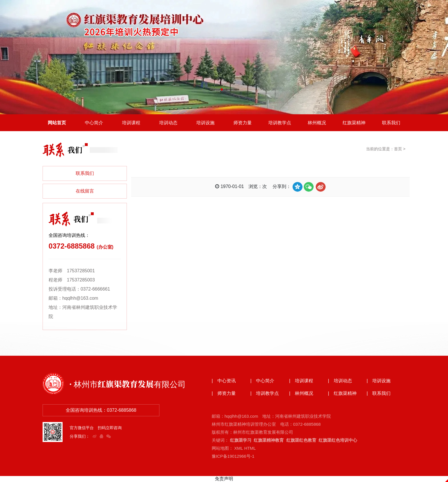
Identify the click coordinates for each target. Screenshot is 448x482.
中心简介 (94, 123)
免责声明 (224, 479)
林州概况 (317, 123)
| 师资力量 (224, 394)
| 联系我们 (379, 394)
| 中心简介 (262, 381)
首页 (398, 149)
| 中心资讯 (224, 381)
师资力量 (243, 123)
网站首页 (57, 123)
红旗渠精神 (354, 123)
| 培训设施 (379, 381)
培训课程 (131, 123)
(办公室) (105, 247)
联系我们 (391, 123)
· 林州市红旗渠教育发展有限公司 (128, 384)
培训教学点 (280, 123)
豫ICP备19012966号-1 (233, 456)
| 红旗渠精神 (342, 394)
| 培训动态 (340, 381)
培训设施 (205, 123)
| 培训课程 (301, 381)
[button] (222, 89)
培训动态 (168, 123)
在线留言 (85, 191)
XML (239, 448)
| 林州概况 (301, 394)
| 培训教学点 (265, 394)
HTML (250, 448)
